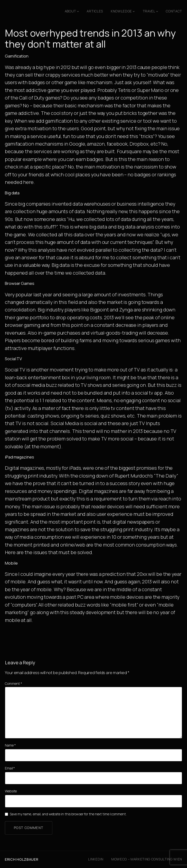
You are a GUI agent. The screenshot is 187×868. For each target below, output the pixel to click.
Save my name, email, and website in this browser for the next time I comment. (68, 814)
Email (10, 768)
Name (10, 745)
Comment (14, 683)
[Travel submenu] (157, 11)
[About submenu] (78, 11)
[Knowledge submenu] (134, 11)
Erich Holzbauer (22, 859)
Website (11, 791)
